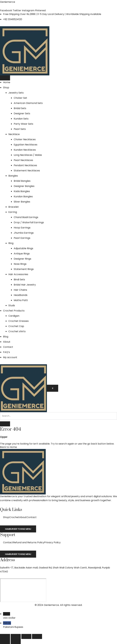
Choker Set (20, 98)
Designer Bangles (24, 186)
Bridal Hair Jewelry (25, 285)
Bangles (13, 176)
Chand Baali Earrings (26, 217)
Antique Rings (22, 254)
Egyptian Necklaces (26, 145)
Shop (6, 88)
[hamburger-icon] (5, 78)
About (7, 342)
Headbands (21, 295)
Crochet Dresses (19, 321)
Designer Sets (22, 113)
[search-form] (58, 416)
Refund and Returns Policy (29, 542)
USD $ (60, 616)
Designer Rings (22, 259)
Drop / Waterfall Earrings (29, 222)
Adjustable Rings (23, 248)
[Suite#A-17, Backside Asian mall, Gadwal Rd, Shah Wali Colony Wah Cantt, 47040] (23, 590)
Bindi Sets (19, 279)
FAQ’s (6, 352)
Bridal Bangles (22, 181)
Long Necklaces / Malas (28, 155)
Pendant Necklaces (25, 165)
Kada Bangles (22, 191)
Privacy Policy (52, 542)
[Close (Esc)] (37, 636)
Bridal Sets (20, 108)
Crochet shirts (17, 331)
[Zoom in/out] (5, 636)
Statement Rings (24, 269)
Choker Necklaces (25, 139)
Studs (12, 305)
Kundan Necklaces (25, 150)
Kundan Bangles (23, 196)
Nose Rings (20, 264)
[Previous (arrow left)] (5, 641)
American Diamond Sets (28, 103)
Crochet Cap (16, 326)
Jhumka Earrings (24, 233)
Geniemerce (8, 2)
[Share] (26, 636)
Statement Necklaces (27, 171)
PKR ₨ (60, 625)
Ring (11, 243)
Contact (8, 347)
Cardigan (14, 316)
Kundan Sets (21, 119)
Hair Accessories (18, 274)
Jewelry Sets (16, 93)
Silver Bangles (22, 202)
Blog (6, 337)
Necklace (14, 134)
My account (10, 357)
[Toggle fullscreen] (16, 636)
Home (7, 82)
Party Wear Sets (23, 124)
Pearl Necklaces (23, 160)
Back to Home (8, 447)
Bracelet (14, 207)
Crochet (14, 517)
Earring (13, 212)
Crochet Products (14, 311)
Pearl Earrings (22, 238)
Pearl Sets (20, 129)
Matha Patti (21, 300)
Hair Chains (20, 290)
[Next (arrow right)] (16, 641)
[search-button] (5, 424)
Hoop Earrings (22, 228)
